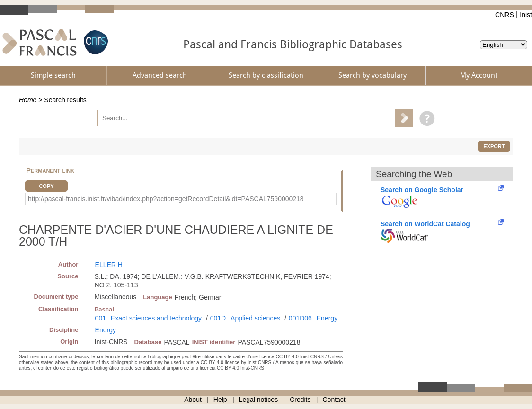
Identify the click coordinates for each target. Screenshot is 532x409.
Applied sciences (255, 318)
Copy (46, 186)
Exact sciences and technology (156, 318)
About (193, 400)
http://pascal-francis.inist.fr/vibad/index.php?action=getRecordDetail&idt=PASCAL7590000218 (166, 199)
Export (494, 146)
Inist (526, 15)
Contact (334, 400)
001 (101, 318)
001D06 (300, 318)
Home (28, 100)
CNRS (505, 15)
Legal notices (259, 400)
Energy (327, 318)
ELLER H (109, 265)
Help (220, 400)
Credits (300, 400)
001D (218, 318)
